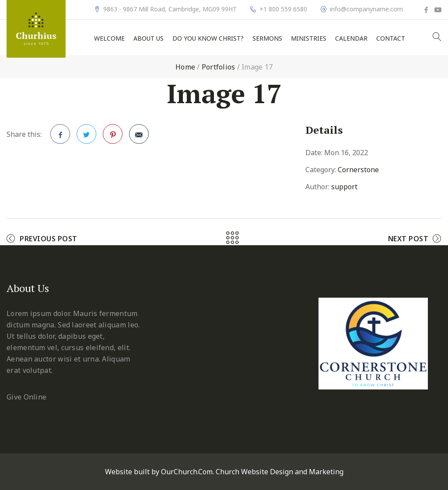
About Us (149, 38)
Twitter (87, 137)
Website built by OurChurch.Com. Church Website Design (200, 472)
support (344, 187)
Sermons (267, 38)
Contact (391, 38)
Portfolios (219, 67)
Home (185, 67)
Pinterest (113, 137)
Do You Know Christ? (208, 38)
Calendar (351, 38)
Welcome (109, 38)
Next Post (408, 239)
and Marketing (319, 472)
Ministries (309, 38)
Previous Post (49, 239)
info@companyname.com (366, 9)
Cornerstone (358, 170)
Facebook (60, 137)
